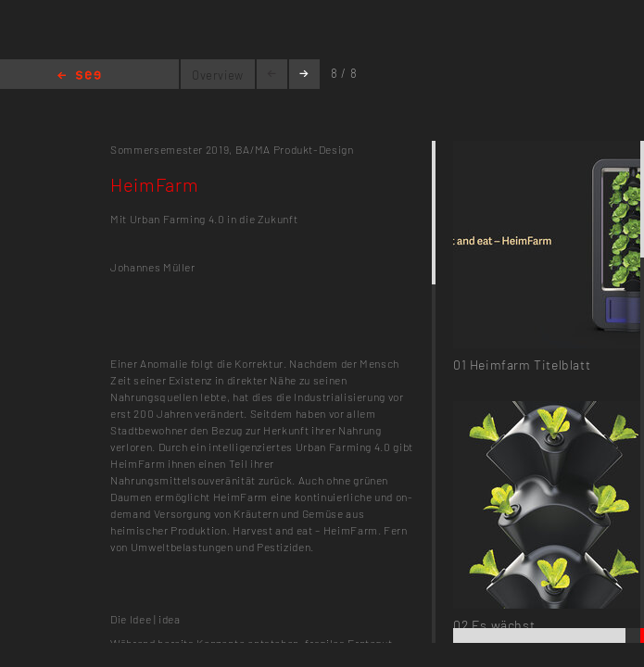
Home (79, 76)
